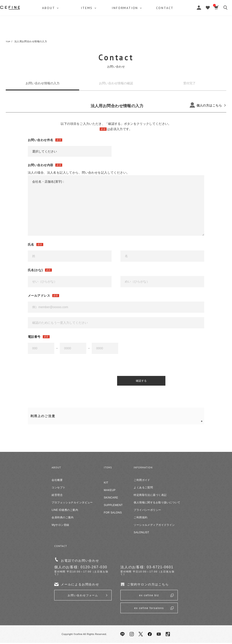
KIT (106, 484)
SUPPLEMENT (113, 506)
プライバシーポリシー (147, 511)
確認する (123, 381)
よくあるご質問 (143, 489)
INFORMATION (139, 30)
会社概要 (57, 481)
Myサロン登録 (60, 526)
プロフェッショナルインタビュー (72, 504)
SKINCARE (111, 499)
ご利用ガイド (142, 481)
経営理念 (57, 496)
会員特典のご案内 (63, 519)
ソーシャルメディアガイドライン (154, 526)
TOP (8, 41)
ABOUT (41, 30)
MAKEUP (110, 491)
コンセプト (58, 489)
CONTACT (191, 30)
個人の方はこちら (206, 105)
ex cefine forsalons (149, 609)
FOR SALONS (113, 514)
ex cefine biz (149, 596)
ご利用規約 (140, 519)
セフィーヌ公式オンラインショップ (116, 13)
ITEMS (90, 30)
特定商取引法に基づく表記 (150, 496)
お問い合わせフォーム (83, 596)
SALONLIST (141, 534)
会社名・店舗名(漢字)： (116, 205)
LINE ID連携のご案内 (65, 511)
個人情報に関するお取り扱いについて (157, 504)
